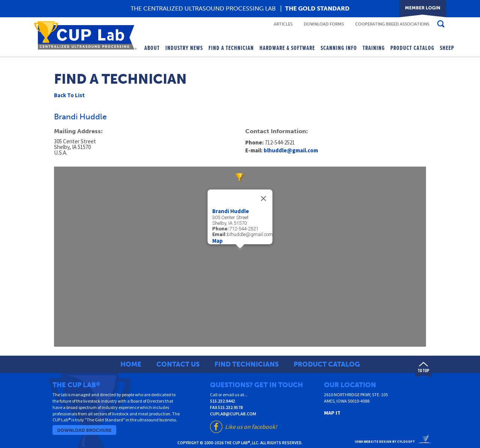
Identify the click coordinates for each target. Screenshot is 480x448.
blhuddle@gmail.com (291, 150)
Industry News (184, 48)
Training (374, 48)
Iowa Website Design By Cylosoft (385, 441)
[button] (240, 253)
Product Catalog (412, 48)
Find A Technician (231, 48)
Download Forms (324, 24)
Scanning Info (339, 48)
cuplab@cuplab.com (233, 414)
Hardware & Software (287, 48)
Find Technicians (247, 364)
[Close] (264, 198)
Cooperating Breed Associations (392, 24)
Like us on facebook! (251, 427)
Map (217, 241)
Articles (283, 24)
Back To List (69, 95)
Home (131, 364)
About (152, 48)
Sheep (447, 48)
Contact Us (178, 364)
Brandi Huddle (231, 211)
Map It (332, 413)
